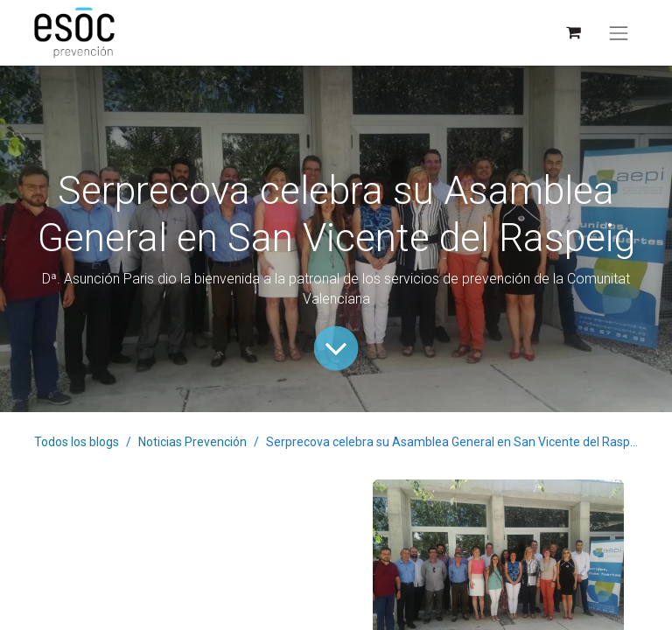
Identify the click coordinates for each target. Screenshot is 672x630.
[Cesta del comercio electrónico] (573, 33)
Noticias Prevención (192, 442)
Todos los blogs (77, 442)
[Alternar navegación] (619, 33)
